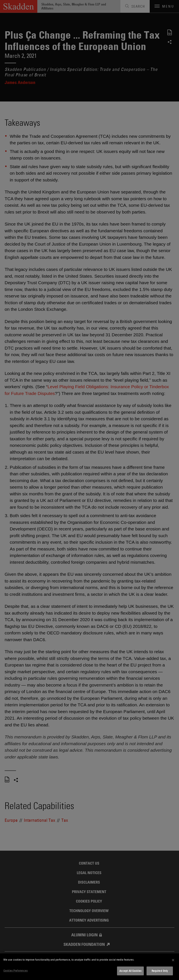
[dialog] (89, 967)
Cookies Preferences (15, 971)
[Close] (173, 960)
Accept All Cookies (130, 971)
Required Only (160, 971)
